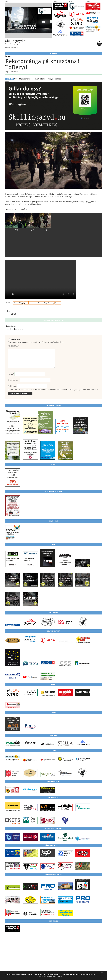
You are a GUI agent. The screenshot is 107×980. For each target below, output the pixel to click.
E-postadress (14, 380)
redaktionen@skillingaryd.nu (15, 329)
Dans (16, 303)
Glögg (21, 303)
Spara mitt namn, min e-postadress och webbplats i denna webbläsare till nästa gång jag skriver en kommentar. (54, 390)
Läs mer (60, 976)
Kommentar (13, 346)
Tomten (58, 303)
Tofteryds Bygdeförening (46, 303)
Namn (11, 374)
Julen (26, 303)
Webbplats (12, 386)
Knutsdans (33, 303)
